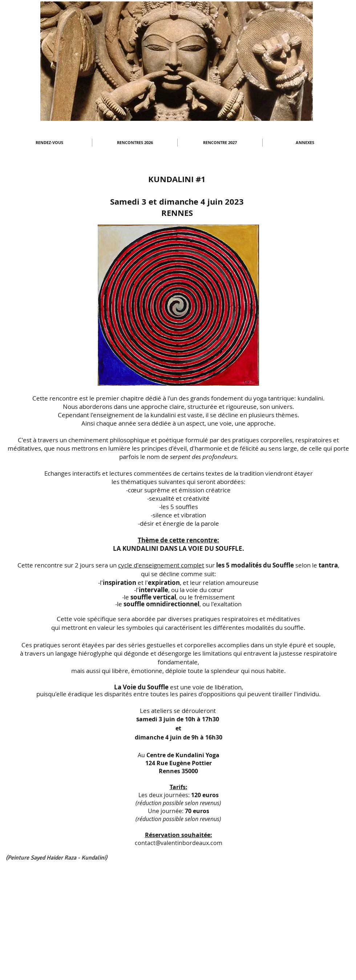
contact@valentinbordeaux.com (179, 843)
